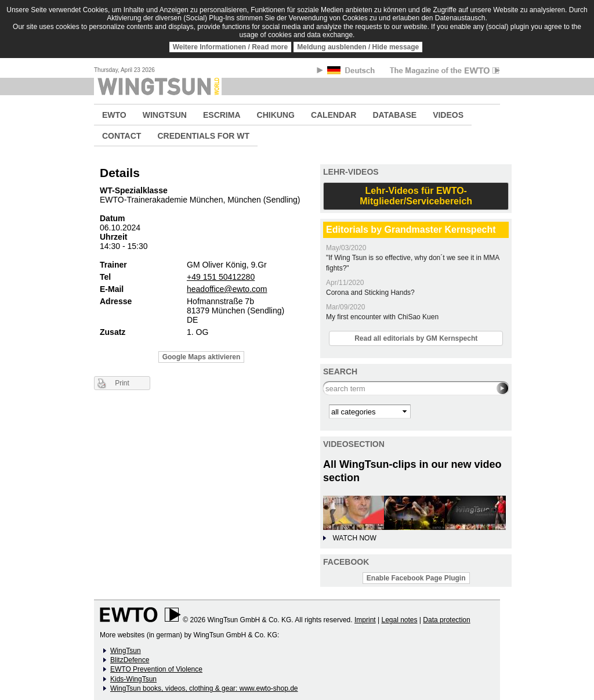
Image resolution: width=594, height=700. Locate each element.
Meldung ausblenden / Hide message (358, 47)
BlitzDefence (130, 660)
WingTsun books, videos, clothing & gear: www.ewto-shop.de (204, 688)
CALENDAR (334, 115)
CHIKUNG (276, 115)
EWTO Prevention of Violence (156, 669)
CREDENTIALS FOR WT (203, 136)
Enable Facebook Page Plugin (416, 578)
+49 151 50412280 (221, 277)
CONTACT (122, 136)
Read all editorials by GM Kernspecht (416, 338)
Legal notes (399, 620)
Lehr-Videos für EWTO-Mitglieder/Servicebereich (416, 196)
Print (122, 383)
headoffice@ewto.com (227, 289)
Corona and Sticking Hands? (370, 293)
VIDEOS (448, 115)
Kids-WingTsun (133, 679)
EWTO (114, 115)
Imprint (365, 620)
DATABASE (394, 115)
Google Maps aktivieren (202, 357)
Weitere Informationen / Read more (231, 47)
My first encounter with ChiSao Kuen (382, 317)
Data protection (446, 620)
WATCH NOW (354, 538)
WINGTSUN (165, 115)
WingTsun (126, 651)
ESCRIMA (222, 115)
